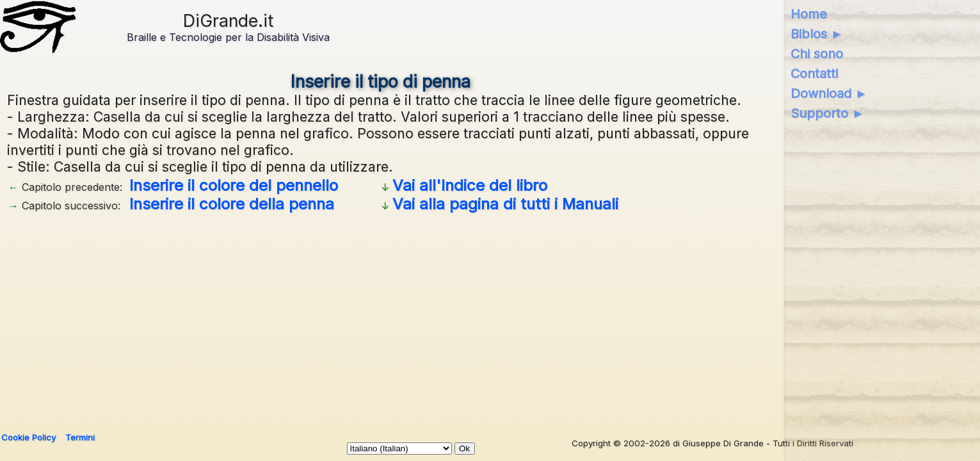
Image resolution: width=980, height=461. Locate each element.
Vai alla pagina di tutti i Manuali (505, 204)
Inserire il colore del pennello (234, 185)
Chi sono (817, 54)
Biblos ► (817, 34)
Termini (80, 437)
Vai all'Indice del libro (470, 185)
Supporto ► (828, 113)
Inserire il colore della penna (232, 204)
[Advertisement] (391, 318)
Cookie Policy (28, 437)
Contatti (814, 74)
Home (809, 14)
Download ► (829, 93)
